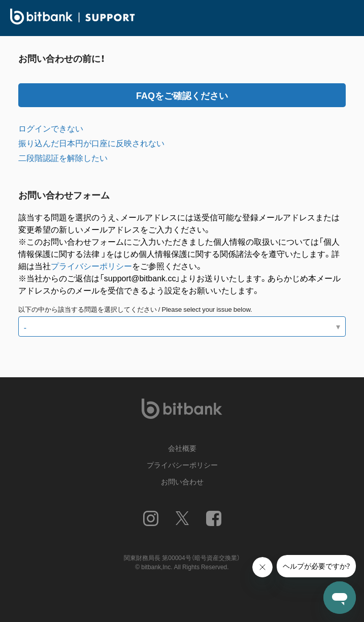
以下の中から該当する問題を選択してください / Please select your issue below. (135, 309)
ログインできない (51, 128)
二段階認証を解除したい (63, 157)
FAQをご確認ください (182, 95)
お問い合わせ (182, 481)
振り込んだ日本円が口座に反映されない (91, 143)
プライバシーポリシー (91, 266)
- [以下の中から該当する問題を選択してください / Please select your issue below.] (25, 327)
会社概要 (182, 448)
